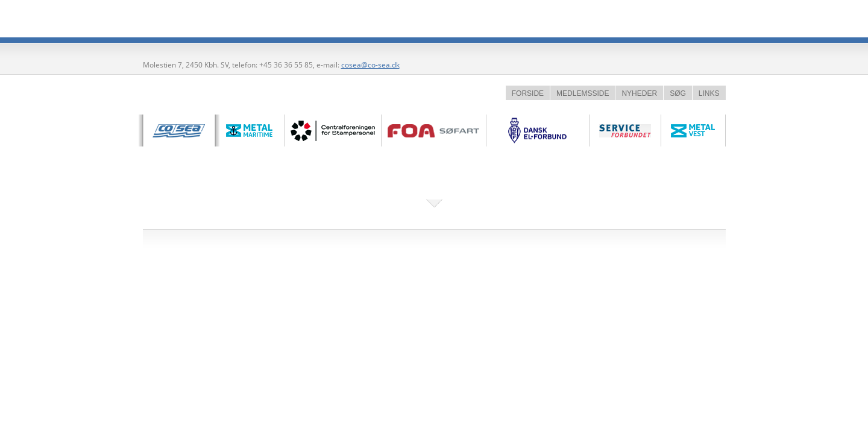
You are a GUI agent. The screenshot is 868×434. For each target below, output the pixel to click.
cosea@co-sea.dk (370, 65)
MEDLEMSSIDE (583, 93)
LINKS (709, 93)
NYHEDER (639, 93)
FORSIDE (528, 93)
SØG (678, 93)
